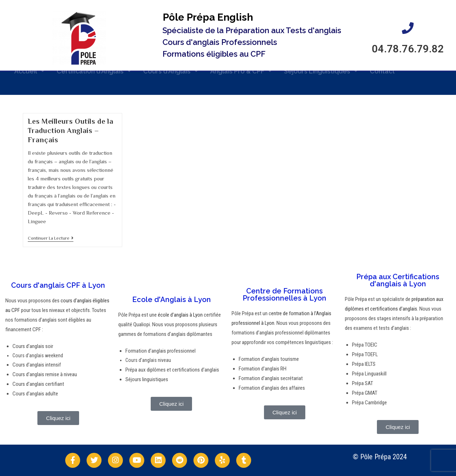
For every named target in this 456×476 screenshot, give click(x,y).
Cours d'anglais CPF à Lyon (58, 285)
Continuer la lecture (51, 238)
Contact (382, 66)
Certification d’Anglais (94, 67)
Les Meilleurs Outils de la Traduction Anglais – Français (71, 130)
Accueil (29, 67)
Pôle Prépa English (208, 17)
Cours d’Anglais (171, 67)
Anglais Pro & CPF (241, 67)
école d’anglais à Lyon (180, 315)
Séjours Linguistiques (321, 67)
